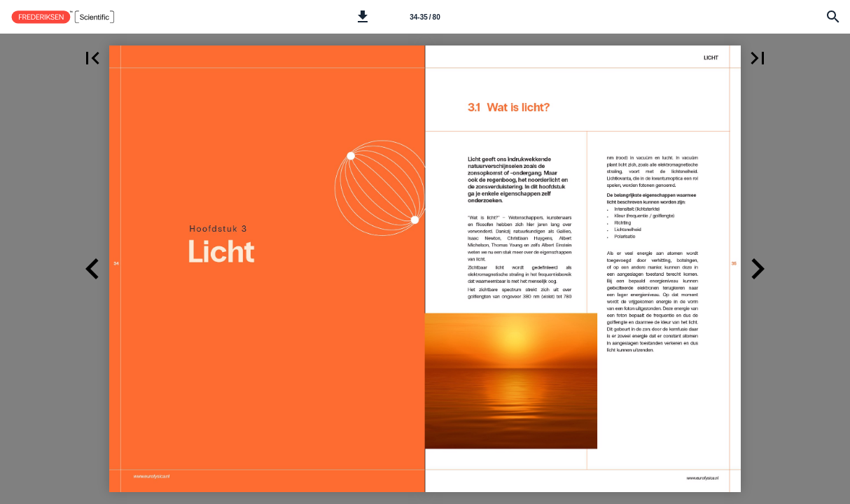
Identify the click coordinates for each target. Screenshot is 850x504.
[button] (363, 17)
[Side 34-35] (425, 17)
